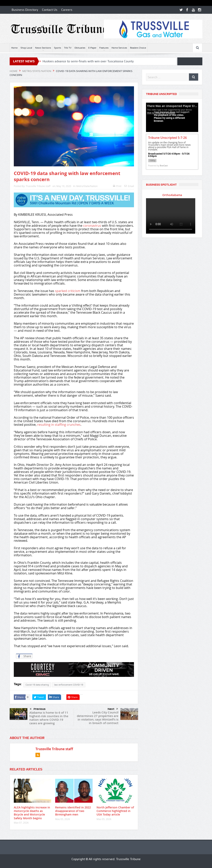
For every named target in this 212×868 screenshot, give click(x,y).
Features (104, 48)
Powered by (158, 166)
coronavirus (93, 226)
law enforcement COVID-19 (69, 685)
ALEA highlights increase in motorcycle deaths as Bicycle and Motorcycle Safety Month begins (32, 813)
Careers (67, 10)
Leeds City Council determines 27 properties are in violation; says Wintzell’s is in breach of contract (98, 718)
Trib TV (68, 48)
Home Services (119, 48)
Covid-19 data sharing (37, 685)
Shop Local (26, 48)
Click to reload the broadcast (161, 113)
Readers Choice (138, 48)
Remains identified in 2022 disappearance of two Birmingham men (73, 811)
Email (129, 186)
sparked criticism (68, 291)
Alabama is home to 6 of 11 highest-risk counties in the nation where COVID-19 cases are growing (49, 718)
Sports (58, 48)
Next (113, 709)
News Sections (43, 48)
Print (117, 186)
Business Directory (25, 10)
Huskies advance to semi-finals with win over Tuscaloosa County (88, 61)
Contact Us (50, 10)
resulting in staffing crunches (59, 425)
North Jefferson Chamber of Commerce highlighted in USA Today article (115, 811)
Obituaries (80, 48)
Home (14, 48)
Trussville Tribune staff (38, 186)
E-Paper (92, 48)
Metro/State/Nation (87, 186)
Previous (38, 709)
